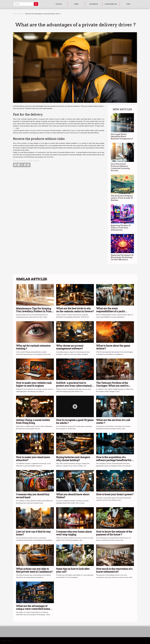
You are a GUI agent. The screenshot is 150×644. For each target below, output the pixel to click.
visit (14, 128)
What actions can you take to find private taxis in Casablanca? (34, 570)
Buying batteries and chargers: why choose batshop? (73, 459)
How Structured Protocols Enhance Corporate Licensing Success (120, 167)
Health (76, 4)
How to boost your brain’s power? (115, 494)
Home (15, 14)
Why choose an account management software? (70, 347)
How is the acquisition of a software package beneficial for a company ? (115, 460)
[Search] (24, 4)
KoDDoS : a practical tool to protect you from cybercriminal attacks (74, 386)
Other (128, 4)
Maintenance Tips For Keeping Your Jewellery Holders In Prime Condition (34, 311)
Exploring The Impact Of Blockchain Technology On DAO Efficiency (122, 257)
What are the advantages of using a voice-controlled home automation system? (33, 609)
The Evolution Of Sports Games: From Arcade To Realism (122, 198)
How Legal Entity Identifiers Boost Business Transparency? (122, 136)
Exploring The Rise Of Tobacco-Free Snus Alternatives (121, 228)
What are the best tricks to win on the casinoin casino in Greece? (75, 310)
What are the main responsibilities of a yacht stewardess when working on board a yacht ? (112, 313)
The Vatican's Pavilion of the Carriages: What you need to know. (112, 386)
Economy (59, 4)
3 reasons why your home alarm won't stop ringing (74, 533)
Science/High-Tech (111, 4)
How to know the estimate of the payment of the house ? (114, 533)
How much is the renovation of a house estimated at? (114, 570)
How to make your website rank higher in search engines (34, 384)
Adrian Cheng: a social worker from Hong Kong (33, 421)
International (94, 4)
